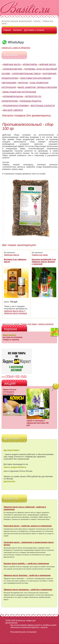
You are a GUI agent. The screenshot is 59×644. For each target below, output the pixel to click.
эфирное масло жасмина (15, 313)
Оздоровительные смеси (26, 74)
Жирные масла (48, 64)
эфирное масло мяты (14, 311)
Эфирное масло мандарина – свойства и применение (28, 590)
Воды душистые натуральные (20, 92)
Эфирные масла (12, 64)
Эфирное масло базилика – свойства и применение (27, 575)
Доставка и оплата (34, 30)
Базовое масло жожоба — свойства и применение (26, 564)
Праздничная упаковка (16, 106)
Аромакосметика (13, 69)
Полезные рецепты (31, 101)
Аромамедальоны (13, 96)
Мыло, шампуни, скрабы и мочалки (37, 87)
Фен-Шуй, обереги (13, 110)
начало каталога (46, 324)
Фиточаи (23, 83)
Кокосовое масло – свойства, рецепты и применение (28, 526)
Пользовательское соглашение (23, 632)
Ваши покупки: (10, 335)
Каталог (17, 30)
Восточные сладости (43, 106)
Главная (7, 30)
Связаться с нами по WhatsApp (16, 46)
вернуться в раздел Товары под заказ (20, 324)
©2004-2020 (10, 621)
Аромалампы (30, 64)
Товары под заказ (40, 255)
